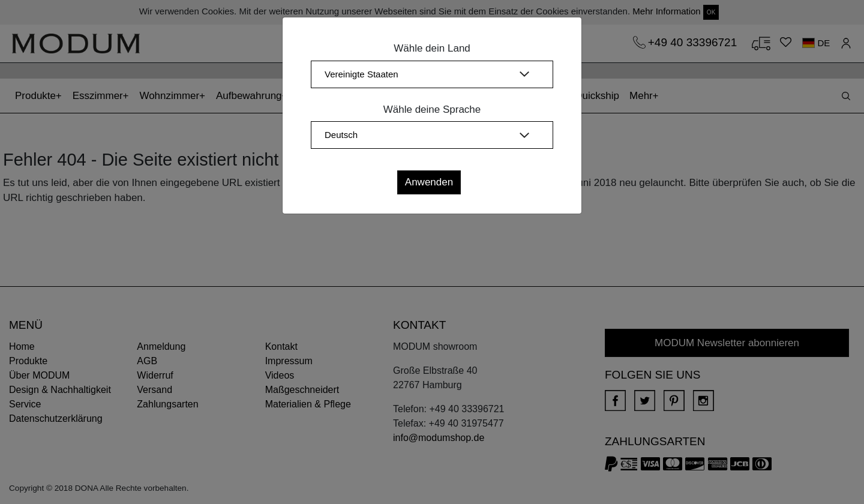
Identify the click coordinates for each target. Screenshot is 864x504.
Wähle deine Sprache (432, 109)
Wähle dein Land (432, 48)
